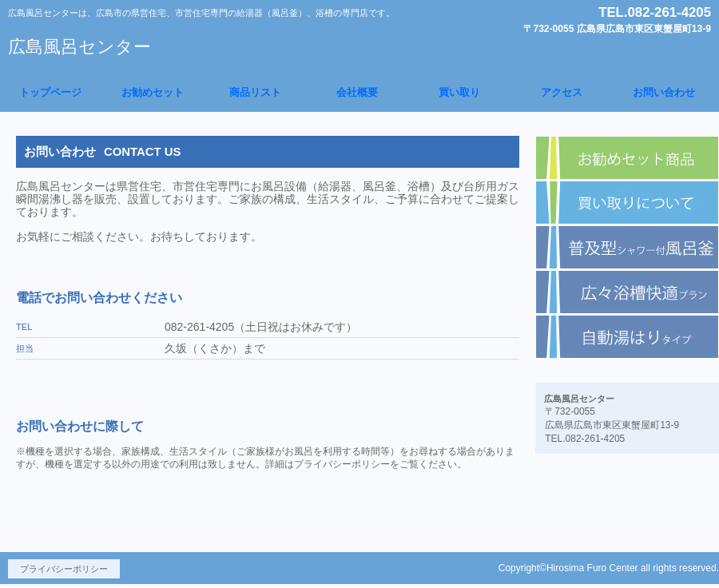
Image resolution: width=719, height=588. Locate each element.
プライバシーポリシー (64, 569)
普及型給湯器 (627, 248)
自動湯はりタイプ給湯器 (627, 337)
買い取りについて (627, 203)
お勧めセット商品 (627, 158)
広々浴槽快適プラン (627, 292)
